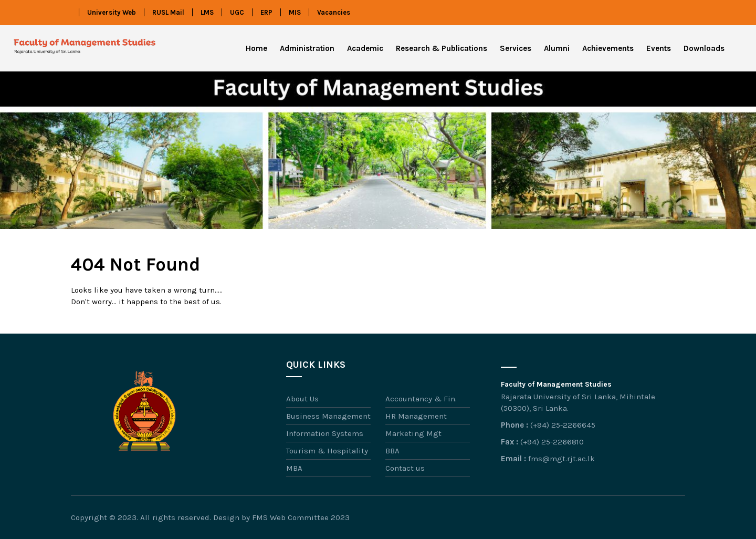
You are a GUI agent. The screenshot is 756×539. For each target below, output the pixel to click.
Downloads (704, 48)
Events (659, 48)
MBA (294, 468)
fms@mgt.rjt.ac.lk (561, 459)
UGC (237, 12)
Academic (365, 48)
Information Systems (325, 433)
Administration (307, 48)
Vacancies (334, 12)
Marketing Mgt (413, 433)
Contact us (405, 468)
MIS (295, 12)
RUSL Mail (168, 12)
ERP (266, 12)
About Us (302, 399)
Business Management (328, 416)
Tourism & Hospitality (327, 451)
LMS (207, 12)
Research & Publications (442, 48)
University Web (112, 12)
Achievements (608, 48)
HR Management (416, 416)
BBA (392, 451)
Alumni (557, 48)
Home (256, 48)
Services (516, 48)
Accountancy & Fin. (421, 399)
